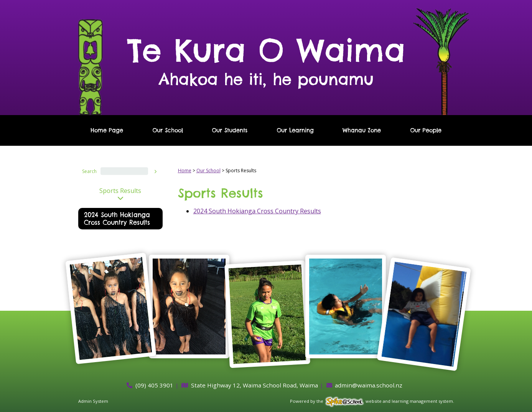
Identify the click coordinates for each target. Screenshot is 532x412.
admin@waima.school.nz (369, 385)
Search (89, 171)
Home (185, 171)
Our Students (230, 130)
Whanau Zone (362, 130)
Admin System (93, 401)
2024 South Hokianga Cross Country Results (117, 219)
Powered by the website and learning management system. (372, 401)
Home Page (107, 130)
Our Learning (295, 130)
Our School (168, 130)
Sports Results (120, 191)
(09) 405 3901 (154, 385)
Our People (426, 130)
